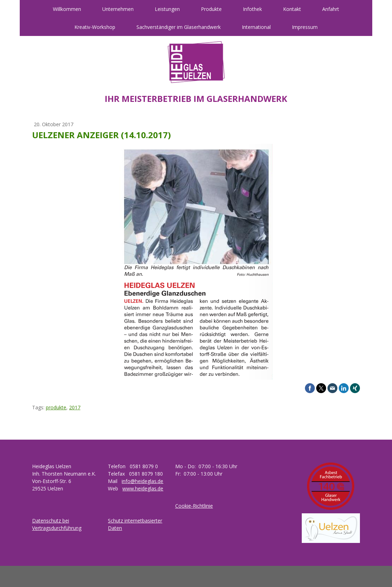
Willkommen (67, 9)
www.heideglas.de (143, 488)
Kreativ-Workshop (95, 27)
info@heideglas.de (142, 481)
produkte (56, 407)
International (256, 27)
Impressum (305, 27)
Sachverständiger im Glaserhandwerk (179, 27)
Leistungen (167, 9)
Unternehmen (118, 9)
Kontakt (292, 9)
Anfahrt (331, 9)
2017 (75, 407)
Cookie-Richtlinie (194, 506)
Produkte (211, 9)
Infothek (252, 9)
